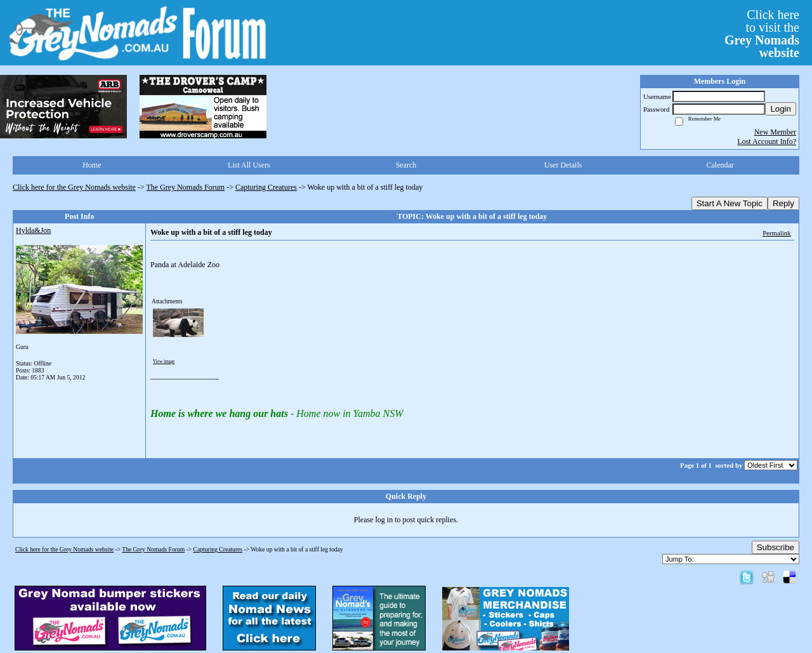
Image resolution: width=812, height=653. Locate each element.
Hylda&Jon (33, 230)
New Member (775, 132)
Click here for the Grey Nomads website (74, 187)
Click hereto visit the (762, 34)
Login (781, 109)
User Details (563, 165)
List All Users (249, 165)
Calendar (720, 165)
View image (164, 362)
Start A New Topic (730, 203)
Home (92, 165)
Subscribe (776, 547)
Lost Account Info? (767, 142)
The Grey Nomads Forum (186, 187)
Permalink (776, 233)
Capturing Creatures (266, 187)
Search (406, 165)
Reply (783, 203)
